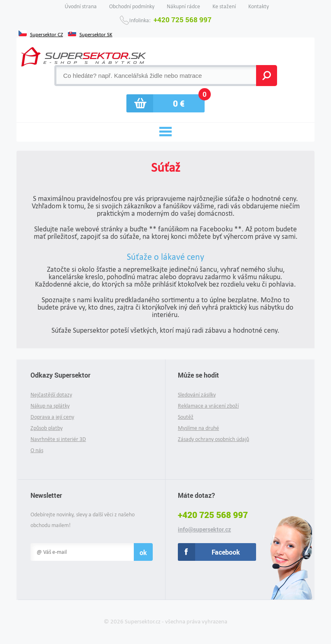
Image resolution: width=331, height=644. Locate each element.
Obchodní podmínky (132, 6)
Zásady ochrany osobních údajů (213, 439)
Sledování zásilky (197, 395)
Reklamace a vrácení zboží (208, 406)
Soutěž (186, 417)
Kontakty (259, 6)
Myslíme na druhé (198, 428)
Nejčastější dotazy (51, 395)
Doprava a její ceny (52, 417)
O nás (37, 450)
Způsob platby (47, 428)
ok (143, 552)
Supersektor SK (96, 34)
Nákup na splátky (50, 406)
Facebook (226, 552)
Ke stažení (224, 6)
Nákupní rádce (183, 6)
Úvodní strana (81, 6)
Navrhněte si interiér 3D (58, 439)
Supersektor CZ (47, 34)
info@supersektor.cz (204, 530)
